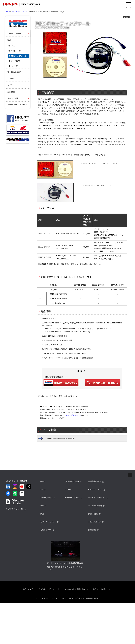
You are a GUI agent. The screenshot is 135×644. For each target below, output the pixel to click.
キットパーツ (18, 51)
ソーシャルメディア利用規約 (73, 589)
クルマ (43, 481)
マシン (18, 46)
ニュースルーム (95, 522)
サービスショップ (18, 72)
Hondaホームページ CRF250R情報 (61, 438)
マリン (43, 506)
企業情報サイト (95, 481)
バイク (43, 490)
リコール (68, 490)
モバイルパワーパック (49, 522)
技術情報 (18, 92)
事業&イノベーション (97, 498)
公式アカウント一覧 (14, 509)
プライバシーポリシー (47, 589)
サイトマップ (19, 105)
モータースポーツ (72, 498)
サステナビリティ (95, 506)
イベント (18, 85)
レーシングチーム (18, 33)
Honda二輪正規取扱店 (103, 383)
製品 (18, 40)
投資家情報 (93, 514)
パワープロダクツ (48, 498)
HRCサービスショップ (61, 383)
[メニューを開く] (129, 5)
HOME (8, 12)
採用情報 (92, 530)
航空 (42, 514)
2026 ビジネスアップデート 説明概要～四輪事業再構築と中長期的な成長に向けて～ (65, 567)
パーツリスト (18, 66)
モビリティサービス (48, 530)
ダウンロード (18, 98)
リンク (26, 105)
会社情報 (10, 105)
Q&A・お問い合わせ (73, 481)
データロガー (18, 61)
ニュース (18, 78)
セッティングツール (18, 56)
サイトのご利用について (102, 589)
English (126, 17)
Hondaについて (95, 490)
